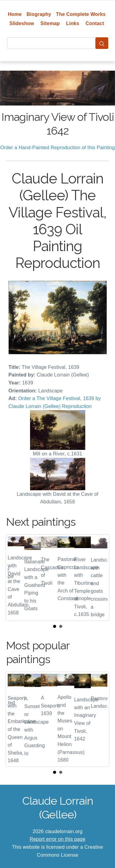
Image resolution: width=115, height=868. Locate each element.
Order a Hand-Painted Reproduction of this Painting (58, 148)
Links (73, 23)
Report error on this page (58, 839)
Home (15, 14)
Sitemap (50, 23)
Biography (39, 14)
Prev (16, 577)
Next (99, 577)
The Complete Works (81, 14)
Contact (95, 23)
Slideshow (22, 23)
